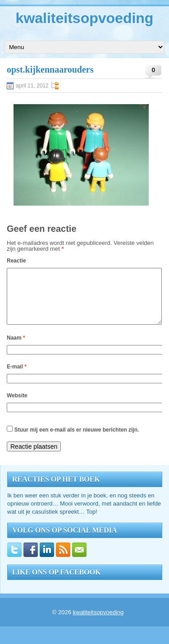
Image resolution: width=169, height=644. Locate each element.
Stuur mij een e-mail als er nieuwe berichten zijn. (77, 441)
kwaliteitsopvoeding (85, 18)
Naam (16, 349)
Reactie (16, 261)
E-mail (17, 377)
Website (17, 406)
